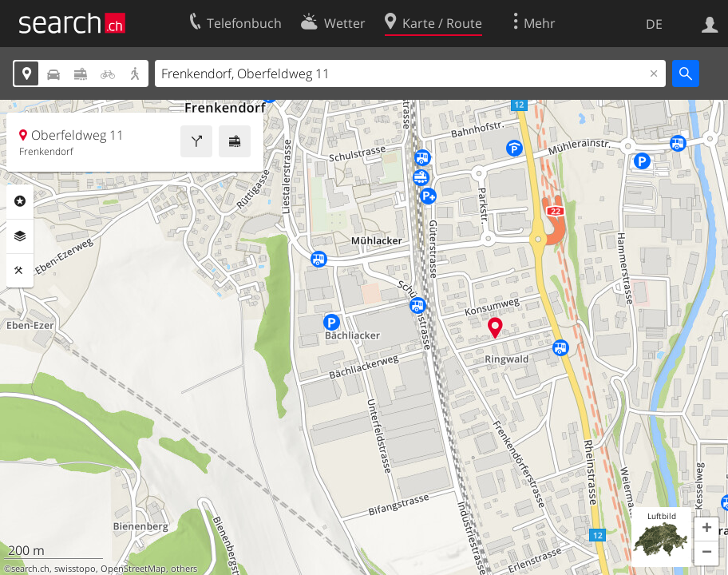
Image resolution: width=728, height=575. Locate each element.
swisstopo (75, 569)
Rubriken (20, 201)
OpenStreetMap (133, 569)
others (184, 569)
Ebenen (20, 236)
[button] (706, 529)
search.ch (30, 569)
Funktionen (20, 271)
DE (654, 24)
